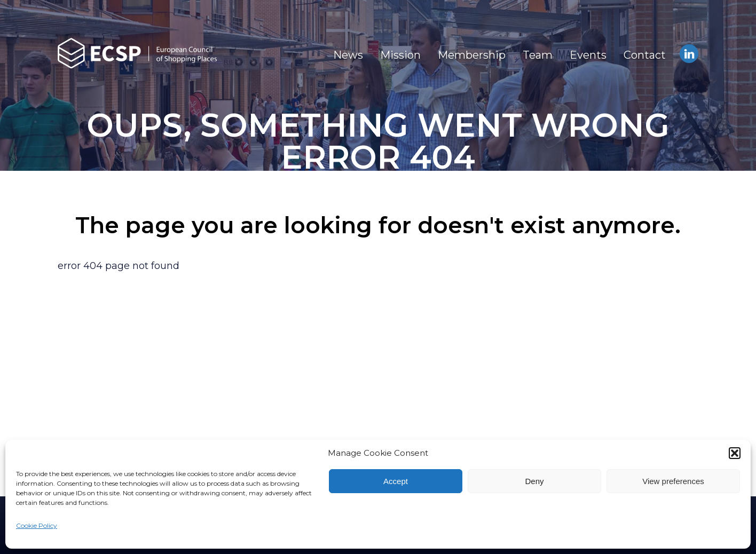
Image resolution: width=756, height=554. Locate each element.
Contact (645, 55)
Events (588, 55)
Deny (534, 481)
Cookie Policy (37, 525)
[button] (735, 453)
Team (538, 55)
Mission (400, 55)
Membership (472, 55)
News (348, 55)
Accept (396, 481)
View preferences (673, 481)
